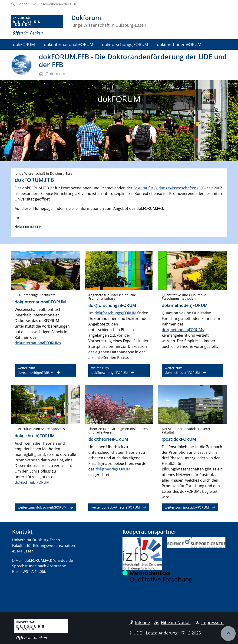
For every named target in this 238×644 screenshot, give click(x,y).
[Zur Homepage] (37, 25)
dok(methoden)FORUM (179, 44)
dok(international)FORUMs (38, 343)
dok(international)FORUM (69, 44)
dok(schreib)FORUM (32, 482)
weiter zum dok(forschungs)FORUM (110, 370)
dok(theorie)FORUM (113, 469)
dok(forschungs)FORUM (125, 44)
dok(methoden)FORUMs (183, 330)
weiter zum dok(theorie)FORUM (116, 507)
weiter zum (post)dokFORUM (187, 507)
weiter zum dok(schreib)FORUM (42, 507)
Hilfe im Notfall (172, 622)
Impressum (209, 622)
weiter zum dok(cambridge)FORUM (36, 370)
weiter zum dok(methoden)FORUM (182, 370)
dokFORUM (24, 44)
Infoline (139, 622)
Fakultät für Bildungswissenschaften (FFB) (170, 188)
